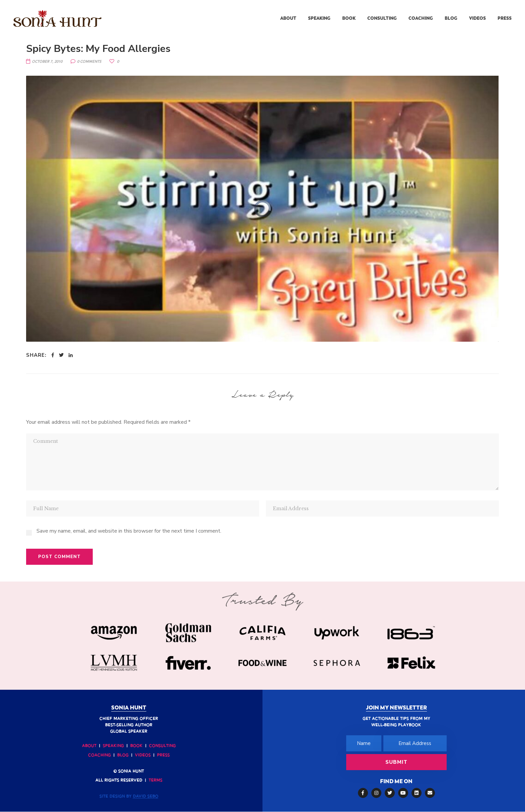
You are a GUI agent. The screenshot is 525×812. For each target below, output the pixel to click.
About (89, 746)
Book (136, 746)
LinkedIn (417, 793)
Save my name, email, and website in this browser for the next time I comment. (129, 531)
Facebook (363, 793)
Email (430, 793)
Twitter (390, 793)
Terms (156, 781)
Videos (143, 755)
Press (163, 755)
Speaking (113, 746)
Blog (123, 755)
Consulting (162, 746)
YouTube (403, 793)
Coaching (99, 755)
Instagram (376, 793)
